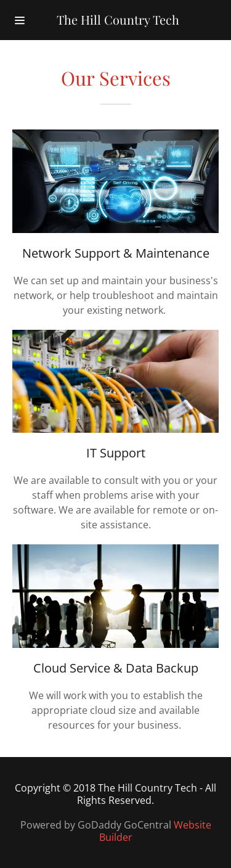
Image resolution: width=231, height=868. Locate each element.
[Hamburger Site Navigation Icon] (20, 20)
